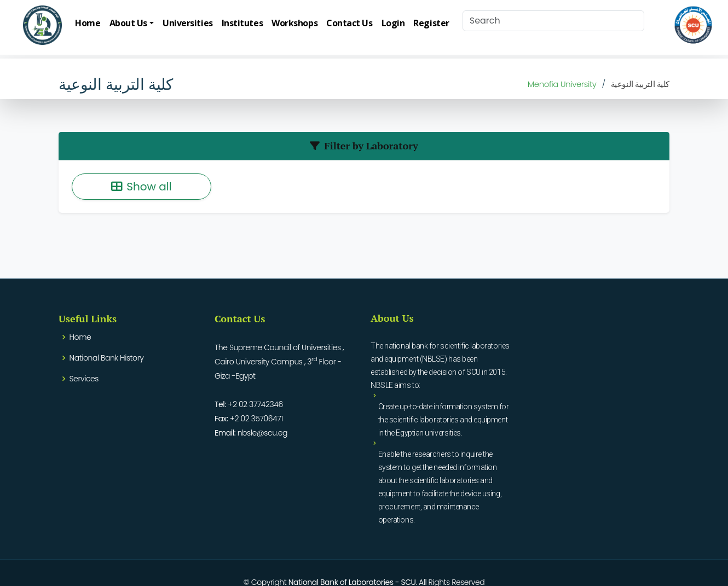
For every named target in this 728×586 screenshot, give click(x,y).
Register (431, 23)
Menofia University (562, 84)
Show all (141, 187)
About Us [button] (128, 23)
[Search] (553, 21)
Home (88, 23)
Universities (188, 23)
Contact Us (349, 23)
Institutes (242, 23)
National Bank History (107, 358)
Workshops (294, 23)
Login (393, 23)
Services (84, 379)
